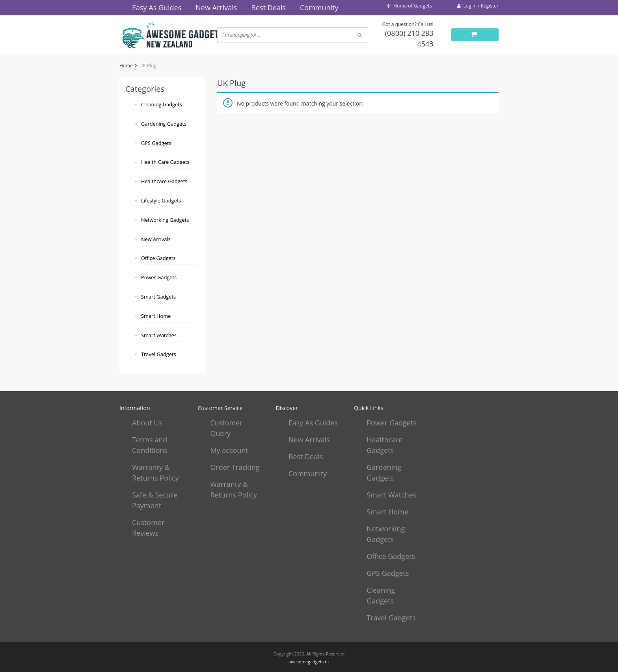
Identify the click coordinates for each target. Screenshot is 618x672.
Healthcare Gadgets (164, 181)
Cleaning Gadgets (162, 104)
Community (319, 7)
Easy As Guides (157, 7)
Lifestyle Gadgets (161, 200)
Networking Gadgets (165, 220)
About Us (147, 423)
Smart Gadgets (158, 297)
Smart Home (156, 316)
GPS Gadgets (156, 143)
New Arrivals (216, 7)
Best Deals (268, 7)
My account (229, 450)
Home (126, 66)
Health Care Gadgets (165, 162)
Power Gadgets (159, 277)
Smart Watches (159, 335)
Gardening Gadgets (164, 124)
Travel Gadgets (159, 354)
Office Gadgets (158, 258)
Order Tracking (235, 467)
